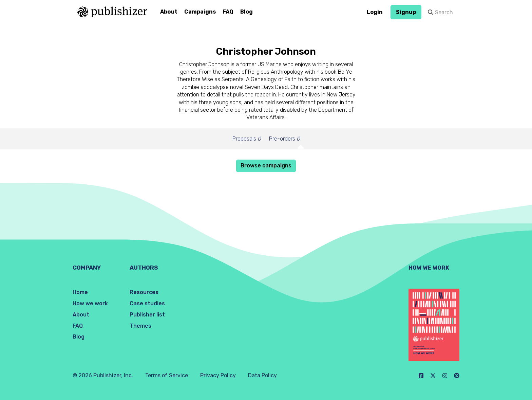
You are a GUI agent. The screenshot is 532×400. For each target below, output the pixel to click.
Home (80, 292)
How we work (90, 303)
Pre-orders (284, 139)
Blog (246, 12)
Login (375, 12)
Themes (140, 326)
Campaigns (200, 12)
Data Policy (262, 375)
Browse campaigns (266, 166)
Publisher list (147, 315)
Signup (406, 12)
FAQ (228, 12)
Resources (144, 292)
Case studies (147, 303)
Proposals (247, 139)
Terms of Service (167, 375)
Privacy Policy (218, 375)
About (169, 12)
